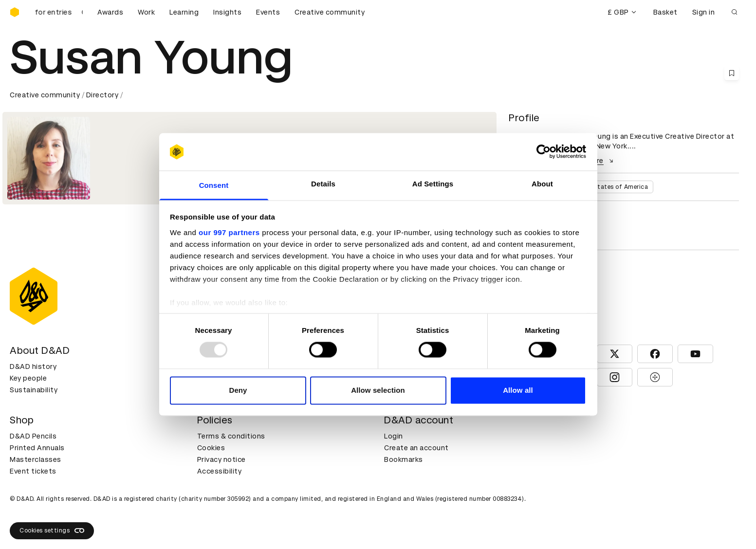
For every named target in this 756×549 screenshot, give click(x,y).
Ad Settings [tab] (433, 184)
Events (268, 12)
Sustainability (34, 390)
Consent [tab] (214, 185)
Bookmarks (404, 459)
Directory (102, 95)
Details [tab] (323, 184)
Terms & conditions (231, 436)
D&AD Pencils (33, 436)
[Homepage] (15, 12)
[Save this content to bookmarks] (732, 73)
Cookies (211, 448)
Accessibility (220, 471)
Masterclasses (36, 459)
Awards (110, 12)
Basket (665, 12)
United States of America (610, 187)
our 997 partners (229, 232)
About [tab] (542, 184)
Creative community (330, 12)
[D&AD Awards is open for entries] (58, 12)
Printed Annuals (37, 448)
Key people (28, 378)
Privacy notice (221, 459)
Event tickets (33, 471)
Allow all (518, 390)
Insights (227, 12)
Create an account (416, 448)
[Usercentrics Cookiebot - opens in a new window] (544, 152)
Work (146, 12)
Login (394, 436)
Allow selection (378, 390)
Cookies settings (52, 531)
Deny (238, 390)
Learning (184, 12)
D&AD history (33, 366)
